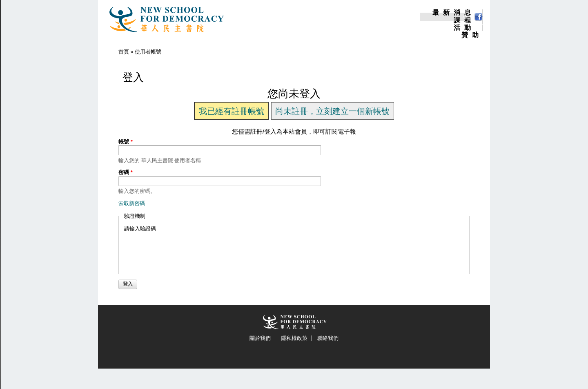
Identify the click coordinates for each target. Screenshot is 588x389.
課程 (464, 20)
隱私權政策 (294, 338)
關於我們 (260, 338)
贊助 (472, 35)
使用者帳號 (148, 52)
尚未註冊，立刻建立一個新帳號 (332, 111)
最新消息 (454, 13)
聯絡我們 (328, 338)
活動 (464, 28)
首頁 (124, 52)
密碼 (126, 172)
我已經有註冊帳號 (232, 111)
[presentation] (186, 248)
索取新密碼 (132, 203)
